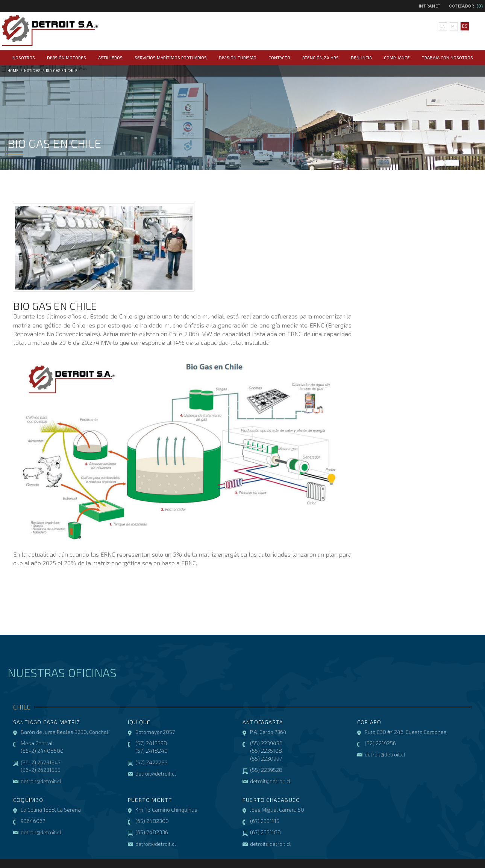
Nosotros (24, 57)
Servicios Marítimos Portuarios (171, 57)
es (464, 26)
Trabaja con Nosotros (447, 57)
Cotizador (462, 6)
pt (453, 26)
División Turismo (238, 57)
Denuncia (361, 57)
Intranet (430, 6)
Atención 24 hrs (321, 57)
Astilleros (110, 57)
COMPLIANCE (397, 57)
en (443, 26)
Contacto (279, 57)
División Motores (67, 57)
